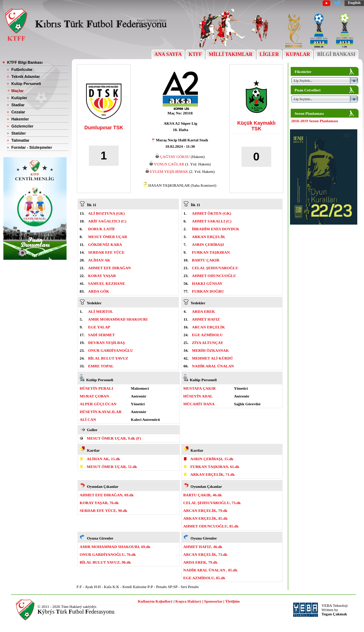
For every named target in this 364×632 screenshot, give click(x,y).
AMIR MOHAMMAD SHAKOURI (118, 319)
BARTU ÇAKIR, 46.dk (203, 495)
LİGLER (269, 54)
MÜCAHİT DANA (199, 404)
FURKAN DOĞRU (208, 291)
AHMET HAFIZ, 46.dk (203, 547)
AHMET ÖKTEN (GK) (212, 213)
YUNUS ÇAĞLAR (169, 164)
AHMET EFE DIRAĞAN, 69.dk (107, 495)
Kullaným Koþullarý (155, 601)
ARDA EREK (203, 311)
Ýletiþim (232, 601)
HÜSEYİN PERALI (96, 388)
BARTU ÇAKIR (206, 260)
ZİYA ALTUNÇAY (207, 343)
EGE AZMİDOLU (207, 335)
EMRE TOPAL (101, 366)
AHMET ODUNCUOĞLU (214, 276)
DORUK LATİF (102, 229)
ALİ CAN (88, 419)
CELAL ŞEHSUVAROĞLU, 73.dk (212, 503)
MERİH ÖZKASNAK (210, 350)
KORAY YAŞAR (102, 276)
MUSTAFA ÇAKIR (200, 388)
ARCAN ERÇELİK (208, 327)
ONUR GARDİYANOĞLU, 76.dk (108, 554)
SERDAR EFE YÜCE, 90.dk (103, 510)
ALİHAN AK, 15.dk (103, 459)
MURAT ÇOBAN (94, 396)
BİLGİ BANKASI (336, 54)
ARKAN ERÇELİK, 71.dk (213, 474)
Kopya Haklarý (188, 601)
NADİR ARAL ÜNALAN (213, 366)
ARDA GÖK (99, 291)
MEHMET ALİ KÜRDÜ (212, 358)
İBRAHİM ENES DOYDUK (216, 229)
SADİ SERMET (102, 335)
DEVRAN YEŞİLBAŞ (107, 343)
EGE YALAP (99, 327)
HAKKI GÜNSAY (207, 283)
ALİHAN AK (99, 260)
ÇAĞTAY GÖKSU (175, 157)
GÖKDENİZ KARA (105, 244)
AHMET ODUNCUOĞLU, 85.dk (211, 526)
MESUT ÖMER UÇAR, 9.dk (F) (114, 438)
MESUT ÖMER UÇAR (108, 237)
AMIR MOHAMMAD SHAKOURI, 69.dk (115, 547)
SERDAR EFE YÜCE (106, 252)
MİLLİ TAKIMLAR (231, 54)
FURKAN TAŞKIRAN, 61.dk (215, 467)
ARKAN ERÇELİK (209, 237)
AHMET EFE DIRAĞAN (110, 268)
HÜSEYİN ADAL (198, 396)
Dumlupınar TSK (104, 128)
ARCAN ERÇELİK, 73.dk (206, 554)
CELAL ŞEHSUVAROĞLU (215, 268)
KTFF (195, 54)
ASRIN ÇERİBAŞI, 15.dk (212, 459)
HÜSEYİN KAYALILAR (101, 412)
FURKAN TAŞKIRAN (211, 252)
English (354, 2)
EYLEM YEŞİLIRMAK (169, 171)
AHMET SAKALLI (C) (212, 221)
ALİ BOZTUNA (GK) (106, 213)
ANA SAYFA (168, 54)
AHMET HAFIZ (206, 319)
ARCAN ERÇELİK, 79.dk (206, 510)
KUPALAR (298, 54)
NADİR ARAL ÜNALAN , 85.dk (211, 570)
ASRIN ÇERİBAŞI (208, 244)
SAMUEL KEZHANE (107, 283)
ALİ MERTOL (101, 311)
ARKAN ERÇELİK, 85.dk (206, 518)
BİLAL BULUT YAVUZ (108, 358)
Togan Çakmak (334, 614)
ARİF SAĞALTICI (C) (107, 221)
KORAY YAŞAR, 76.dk (99, 503)
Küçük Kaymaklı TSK (256, 126)
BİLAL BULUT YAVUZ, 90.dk (105, 562)
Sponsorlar (213, 601)
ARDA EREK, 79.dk (201, 562)
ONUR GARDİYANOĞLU (111, 350)
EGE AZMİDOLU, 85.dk (204, 578)
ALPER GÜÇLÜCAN (98, 404)
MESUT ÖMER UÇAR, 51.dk (112, 467)
